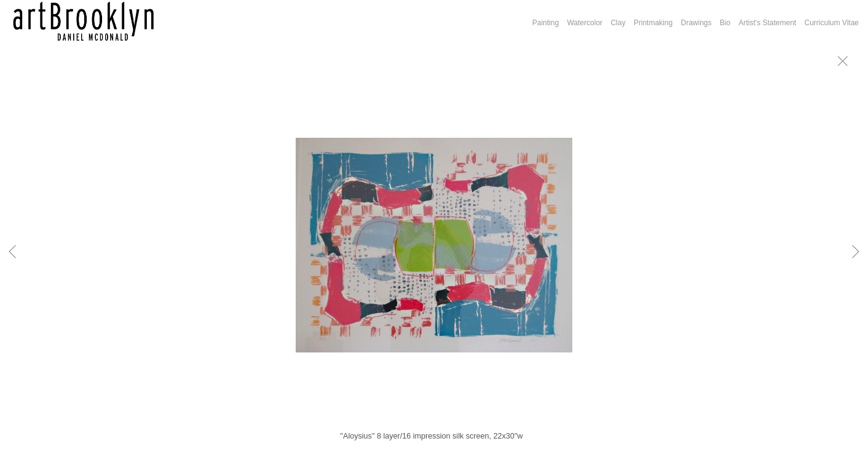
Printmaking (653, 23)
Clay (618, 23)
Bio (725, 23)
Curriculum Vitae (832, 23)
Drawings (696, 23)
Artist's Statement (768, 23)
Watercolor (585, 23)
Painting (546, 23)
